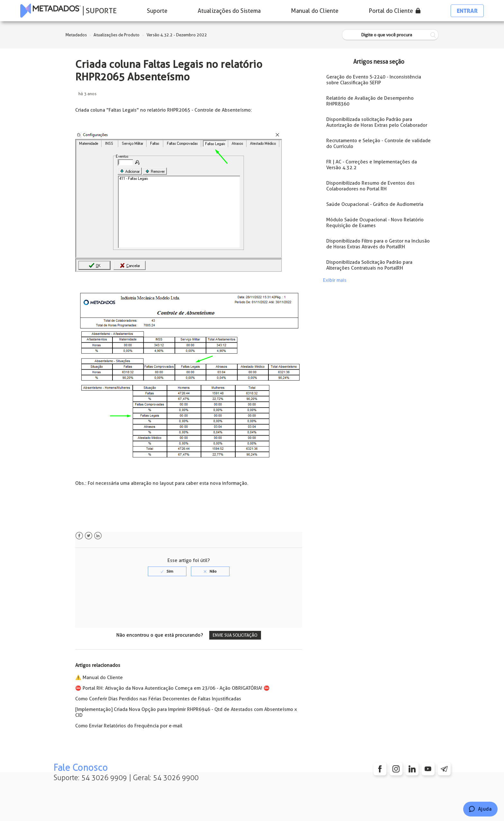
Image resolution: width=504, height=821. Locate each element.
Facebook (79, 536)
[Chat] (480, 809)
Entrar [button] (467, 11)
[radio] (167, 571)
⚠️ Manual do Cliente (99, 678)
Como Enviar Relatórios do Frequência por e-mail (129, 726)
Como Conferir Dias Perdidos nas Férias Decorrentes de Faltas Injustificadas (158, 699)
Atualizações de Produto (117, 35)
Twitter (89, 536)
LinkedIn (98, 536)
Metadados (76, 35)
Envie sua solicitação (235, 635)
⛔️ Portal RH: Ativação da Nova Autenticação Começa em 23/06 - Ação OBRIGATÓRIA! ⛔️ (172, 688)
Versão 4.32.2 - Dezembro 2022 (177, 35)
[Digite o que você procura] (390, 35)
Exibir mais (335, 280)
